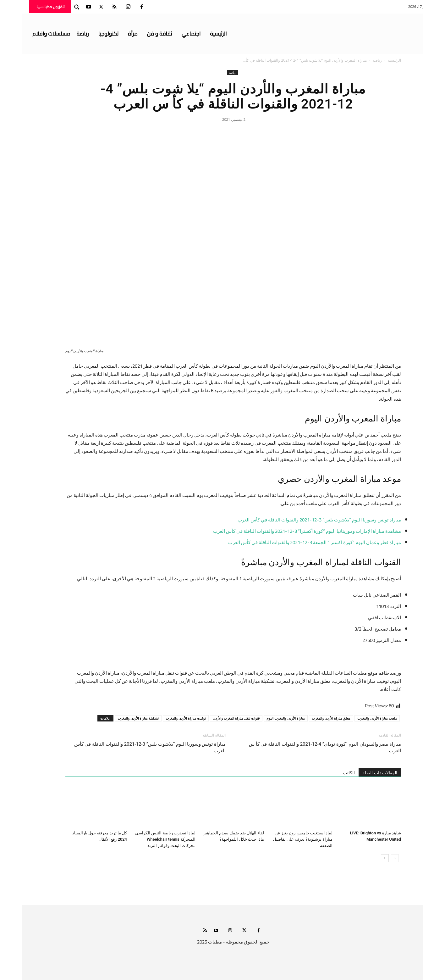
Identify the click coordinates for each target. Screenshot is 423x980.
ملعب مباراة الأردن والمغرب (355, 718)
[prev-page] (373, 858)
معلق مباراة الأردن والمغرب (310, 718)
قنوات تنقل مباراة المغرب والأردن (214, 718)
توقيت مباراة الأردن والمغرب (164, 718)
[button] (55, 7)
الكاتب (327, 773)
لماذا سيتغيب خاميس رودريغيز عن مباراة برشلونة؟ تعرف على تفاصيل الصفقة (281, 839)
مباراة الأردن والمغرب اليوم (264, 718)
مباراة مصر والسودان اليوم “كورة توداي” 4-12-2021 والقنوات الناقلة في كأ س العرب (303, 747)
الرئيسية (373, 60)
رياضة (356, 60)
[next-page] (363, 858)
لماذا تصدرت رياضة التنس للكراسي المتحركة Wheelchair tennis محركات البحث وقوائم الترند (144, 839)
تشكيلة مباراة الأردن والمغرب (117, 718)
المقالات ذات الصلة (358, 773)
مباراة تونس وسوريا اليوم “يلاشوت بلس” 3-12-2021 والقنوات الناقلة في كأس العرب (128, 747)
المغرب (323, 479)
